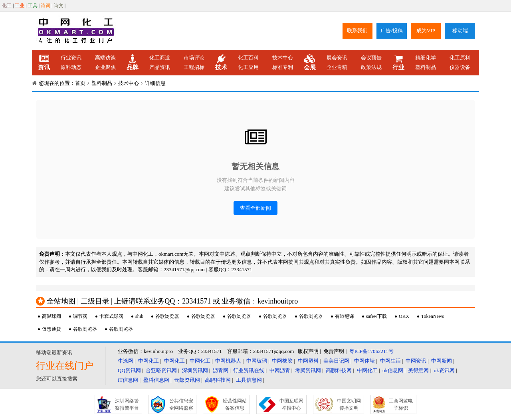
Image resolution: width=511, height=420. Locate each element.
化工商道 (160, 58)
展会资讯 (337, 58)
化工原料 (460, 58)
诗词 (46, 6)
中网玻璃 (257, 361)
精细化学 (426, 58)
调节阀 (80, 316)
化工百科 (248, 58)
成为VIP (426, 31)
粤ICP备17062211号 (371, 351)
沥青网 (221, 370)
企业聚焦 (105, 67)
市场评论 (194, 58)
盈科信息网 (156, 380)
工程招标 (194, 67)
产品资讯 (160, 67)
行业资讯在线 (249, 370)
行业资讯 (71, 58)
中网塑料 (308, 361)
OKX (404, 316)
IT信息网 (128, 380)
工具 (33, 6)
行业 (398, 63)
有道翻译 (345, 316)
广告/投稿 (392, 31)
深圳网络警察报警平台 (127, 404)
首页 (80, 83)
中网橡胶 (282, 361)
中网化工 (149, 361)
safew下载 (376, 316)
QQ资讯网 (129, 370)
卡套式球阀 (111, 316)
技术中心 (283, 58)
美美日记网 (336, 361)
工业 (20, 6)
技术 (221, 63)
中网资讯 (416, 361)
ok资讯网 (444, 370)
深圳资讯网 (195, 370)
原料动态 (71, 67)
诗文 (59, 6)
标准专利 (283, 67)
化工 (7, 6)
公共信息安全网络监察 (181, 404)
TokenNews (433, 316)
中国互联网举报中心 (291, 404)
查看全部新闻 (255, 208)
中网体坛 (364, 361)
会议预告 (371, 58)
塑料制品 (426, 67)
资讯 (44, 63)
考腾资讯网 (308, 370)
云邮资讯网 (187, 380)
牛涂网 (126, 361)
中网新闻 (442, 361)
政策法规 (371, 67)
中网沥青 (280, 370)
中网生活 (390, 361)
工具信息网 (249, 380)
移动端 (460, 31)
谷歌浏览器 (167, 316)
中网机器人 (228, 361)
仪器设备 (460, 67)
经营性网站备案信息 (235, 404)
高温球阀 (51, 316)
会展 (310, 63)
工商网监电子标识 (401, 404)
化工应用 (248, 67)
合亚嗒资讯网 (161, 370)
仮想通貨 (51, 329)
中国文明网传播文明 (349, 404)
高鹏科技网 (339, 370)
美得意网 (418, 370)
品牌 (133, 63)
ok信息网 (393, 370)
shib (139, 316)
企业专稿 (337, 67)
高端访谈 (105, 58)
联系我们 (357, 31)
